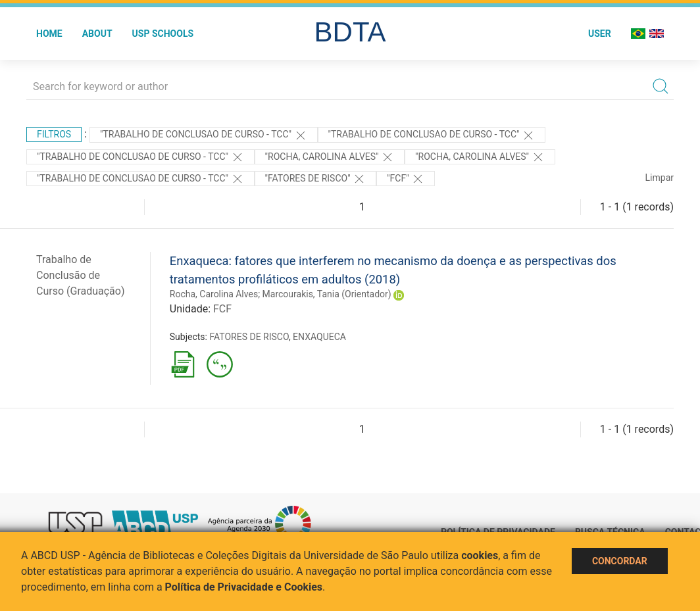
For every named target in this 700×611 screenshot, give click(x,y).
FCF (222, 309)
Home (49, 34)
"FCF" (406, 179)
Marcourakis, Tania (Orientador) (327, 294)
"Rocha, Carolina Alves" (330, 157)
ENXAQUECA (319, 337)
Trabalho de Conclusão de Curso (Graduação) (81, 275)
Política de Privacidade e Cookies (244, 587)
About (97, 34)
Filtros (54, 134)
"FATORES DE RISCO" (316, 179)
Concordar (620, 561)
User (600, 34)
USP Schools (163, 34)
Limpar (660, 178)
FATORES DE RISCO (249, 337)
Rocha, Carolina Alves (214, 294)
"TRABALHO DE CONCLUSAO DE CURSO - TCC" (204, 135)
